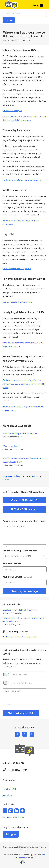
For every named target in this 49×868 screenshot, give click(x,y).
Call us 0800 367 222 (25, 500)
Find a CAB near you (12, 111)
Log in (11, 834)
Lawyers (6, 479)
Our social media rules (13, 817)
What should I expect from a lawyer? (20, 434)
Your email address (12, 564)
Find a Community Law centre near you (21, 180)
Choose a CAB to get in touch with (20, 551)
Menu (37, 5)
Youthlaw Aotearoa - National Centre (20, 637)
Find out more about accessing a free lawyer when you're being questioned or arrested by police (24, 384)
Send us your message (25, 591)
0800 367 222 (15, 770)
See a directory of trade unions (17, 302)
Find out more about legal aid (17, 269)
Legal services (32, 476)
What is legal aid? (11, 446)
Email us (8, 796)
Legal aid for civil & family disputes (19, 610)
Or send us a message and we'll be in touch (24, 521)
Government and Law (12, 476)
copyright (34, 855)
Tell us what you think (21, 713)
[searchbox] (24, 13)
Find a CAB (9, 789)
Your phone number (17, 577)
